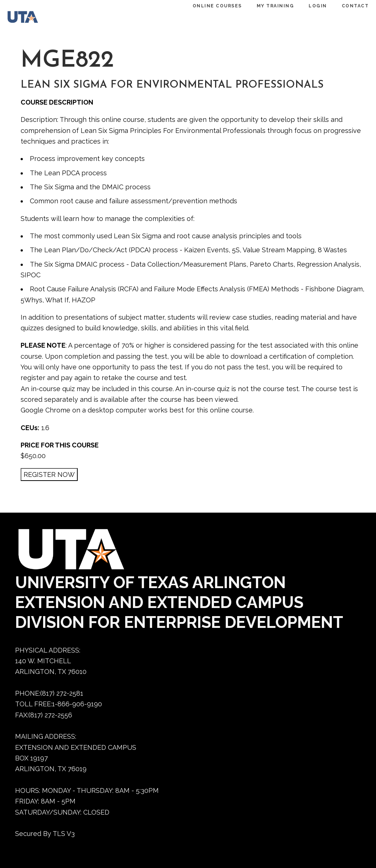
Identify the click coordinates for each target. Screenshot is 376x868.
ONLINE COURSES (206, 6)
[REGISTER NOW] (49, 475)
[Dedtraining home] (30, 19)
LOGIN (307, 6)
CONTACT (344, 6)
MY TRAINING (264, 6)
